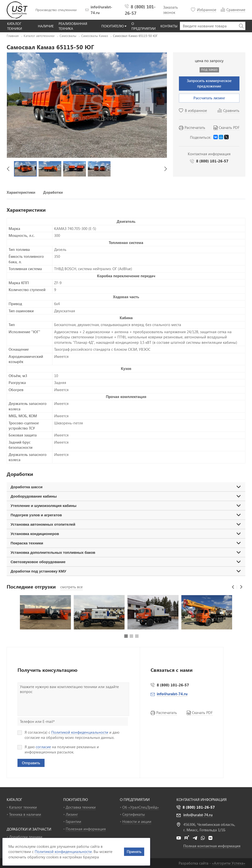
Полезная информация (86, 829)
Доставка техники (81, 807)
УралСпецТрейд (18, 10)
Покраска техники (27, 543)
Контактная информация (202, 799)
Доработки (53, 192)
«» (229, 863)
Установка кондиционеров (35, 534)
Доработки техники (26, 837)
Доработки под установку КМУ (38, 571)
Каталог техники (23, 807)
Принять (134, 851)
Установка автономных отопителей (43, 524)
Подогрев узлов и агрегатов (36, 515)
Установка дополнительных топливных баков (53, 552)
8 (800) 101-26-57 (212, 161)
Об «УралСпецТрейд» (141, 807)
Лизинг (72, 814)
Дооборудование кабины (34, 496)
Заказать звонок (171, 10)
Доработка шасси (27, 487)
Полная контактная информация (212, 846)
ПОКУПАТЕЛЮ (76, 799)
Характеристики (21, 192)
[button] (8, 169)
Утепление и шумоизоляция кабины (44, 506)
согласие (43, 747)
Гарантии (73, 821)
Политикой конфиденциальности (80, 732)
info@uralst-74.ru (101, 10)
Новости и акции (137, 821)
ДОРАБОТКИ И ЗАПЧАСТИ (29, 829)
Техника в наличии (25, 814)
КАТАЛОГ (14, 799)
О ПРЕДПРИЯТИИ (135, 799)
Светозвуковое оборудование (38, 562)
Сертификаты (134, 814)
